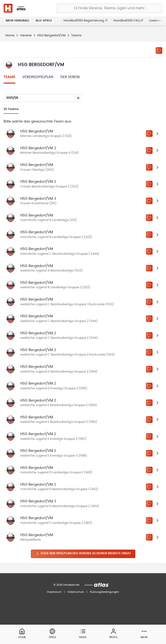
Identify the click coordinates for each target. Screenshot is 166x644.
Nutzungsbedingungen (104, 592)
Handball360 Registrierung (85, 21)
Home (10, 36)
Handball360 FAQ (128, 21)
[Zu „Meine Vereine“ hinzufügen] (159, 51)
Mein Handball (18, 21)
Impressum (54, 592)
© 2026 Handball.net (66, 585)
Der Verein (70, 77)
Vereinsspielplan (38, 77)
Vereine (26, 36)
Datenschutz (76, 592)
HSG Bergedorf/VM (51, 36)
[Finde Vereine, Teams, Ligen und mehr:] (109, 8)
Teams (9, 77)
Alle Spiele (44, 21)
